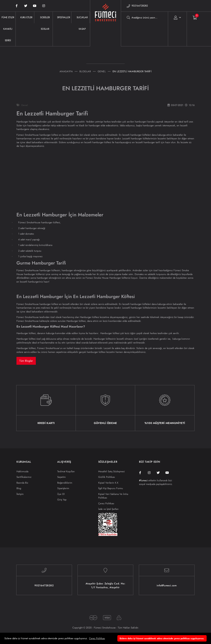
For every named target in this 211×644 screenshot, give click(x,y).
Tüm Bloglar (26, 361)
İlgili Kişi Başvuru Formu (111, 488)
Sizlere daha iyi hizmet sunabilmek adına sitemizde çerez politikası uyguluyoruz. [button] (162, 638)
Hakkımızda (22, 471)
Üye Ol (61, 494)
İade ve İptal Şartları (108, 509)
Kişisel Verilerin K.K (108, 483)
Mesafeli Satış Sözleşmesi (111, 471)
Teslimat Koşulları (66, 471)
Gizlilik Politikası (107, 477)
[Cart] (192, 17)
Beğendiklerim (65, 483)
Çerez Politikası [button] (97, 638)
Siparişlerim (63, 488)
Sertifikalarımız (24, 477)
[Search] (144, 17)
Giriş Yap (62, 500)
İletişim (20, 494)
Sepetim (61, 477)
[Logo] (105, 29)
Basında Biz (22, 483)
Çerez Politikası (106, 503)
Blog (19, 488)
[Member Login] (177, 17)
